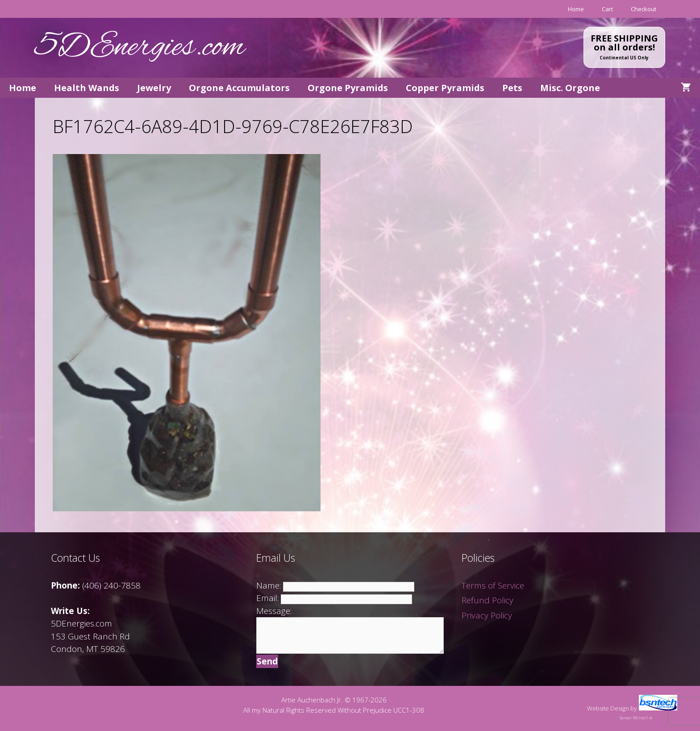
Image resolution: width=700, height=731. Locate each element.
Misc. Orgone (570, 88)
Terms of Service (493, 585)
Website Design (608, 708)
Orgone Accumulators (239, 88)
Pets (512, 88)
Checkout (644, 9)
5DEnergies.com (140, 48)
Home (576, 9)
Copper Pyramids (445, 88)
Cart (607, 9)
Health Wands (87, 88)
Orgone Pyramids (348, 88)
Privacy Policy (487, 615)
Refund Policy (487, 600)
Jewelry (154, 88)
